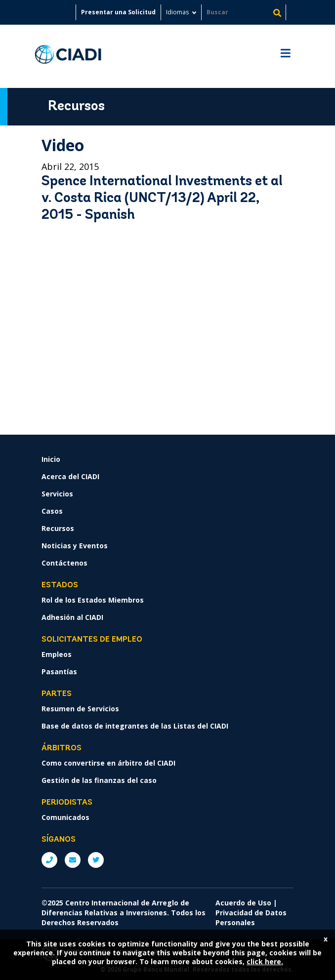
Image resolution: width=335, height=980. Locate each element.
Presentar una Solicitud (118, 12)
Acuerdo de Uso (243, 903)
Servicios (57, 494)
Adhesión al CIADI (72, 617)
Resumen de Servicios (80, 709)
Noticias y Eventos (75, 546)
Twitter (96, 860)
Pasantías (59, 672)
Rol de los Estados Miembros (93, 600)
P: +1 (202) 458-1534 (49, 860)
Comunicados (65, 817)
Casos (52, 511)
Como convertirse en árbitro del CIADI (108, 763)
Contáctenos (64, 563)
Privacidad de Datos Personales (251, 918)
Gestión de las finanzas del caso (99, 780)
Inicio (51, 459)
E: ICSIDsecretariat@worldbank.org (73, 860)
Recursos (58, 528)
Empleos (57, 654)
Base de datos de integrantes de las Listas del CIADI (135, 726)
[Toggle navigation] (285, 57)
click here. (265, 961)
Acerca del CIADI (70, 476)
